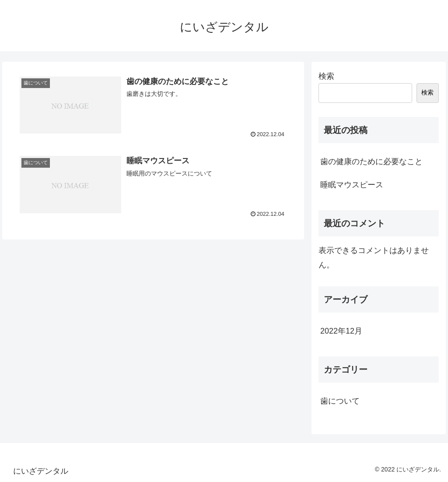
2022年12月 (341, 331)
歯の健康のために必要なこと (371, 162)
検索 (326, 76)
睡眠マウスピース (352, 185)
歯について (340, 401)
